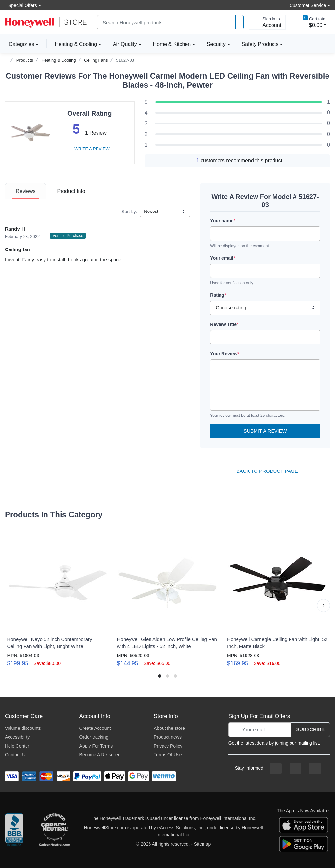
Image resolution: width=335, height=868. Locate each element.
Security (216, 44)
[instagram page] (295, 768)
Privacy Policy (168, 746)
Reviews (26, 191)
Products (25, 60)
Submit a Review (265, 431)
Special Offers (21, 5)
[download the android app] (304, 844)
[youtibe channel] (315, 768)
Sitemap (202, 844)
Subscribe (310, 729)
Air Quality (125, 44)
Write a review (90, 149)
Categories (19, 44)
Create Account (95, 728)
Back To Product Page (265, 471)
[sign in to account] (267, 22)
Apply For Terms (96, 746)
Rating (218, 295)
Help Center (17, 746)
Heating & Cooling (76, 44)
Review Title (224, 324)
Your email (222, 258)
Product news (168, 737)
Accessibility (17, 737)
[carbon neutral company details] (54, 831)
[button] (324, 605)
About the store (169, 728)
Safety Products (260, 44)
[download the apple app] (304, 825)
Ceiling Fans (96, 60)
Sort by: (129, 212)
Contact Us (16, 755)
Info (71, 191)
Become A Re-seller (100, 755)
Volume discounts (23, 728)
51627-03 (125, 60)
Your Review (224, 354)
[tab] (26, 191)
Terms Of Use (168, 755)
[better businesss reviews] (14, 831)
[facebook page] (276, 768)
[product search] (239, 22)
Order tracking (94, 737)
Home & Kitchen (172, 44)
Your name (223, 221)
